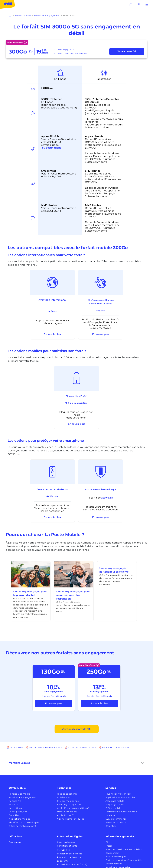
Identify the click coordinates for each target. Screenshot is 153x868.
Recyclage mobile (115, 805)
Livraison (110, 815)
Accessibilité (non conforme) (72, 864)
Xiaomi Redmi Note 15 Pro (71, 819)
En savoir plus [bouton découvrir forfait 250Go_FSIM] (99, 703)
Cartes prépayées (18, 812)
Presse (109, 846)
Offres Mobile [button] (17, 788)
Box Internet (15, 842)
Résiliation (111, 826)
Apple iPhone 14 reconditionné (73, 808)
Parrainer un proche (116, 822)
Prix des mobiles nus (68, 801)
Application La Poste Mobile (120, 797)
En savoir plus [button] (52, 334)
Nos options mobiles (20, 819)
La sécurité (63, 861)
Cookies (63, 850)
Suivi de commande (116, 819)
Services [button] (111, 788)
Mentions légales (66, 842)
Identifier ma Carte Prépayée (24, 822)
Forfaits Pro (15, 801)
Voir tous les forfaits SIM (77, 729)
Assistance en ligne (115, 857)
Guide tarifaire (16, 747)
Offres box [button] (15, 836)
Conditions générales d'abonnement (45, 747)
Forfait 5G (14, 805)
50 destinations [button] (52, 148)
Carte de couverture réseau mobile (124, 860)
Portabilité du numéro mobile (121, 812)
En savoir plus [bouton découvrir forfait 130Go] (54, 703)
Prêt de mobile (113, 808)
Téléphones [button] (64, 788)
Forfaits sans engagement (47, 15)
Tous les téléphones (67, 794)
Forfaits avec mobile (19, 794)
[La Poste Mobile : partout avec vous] (7, 4)
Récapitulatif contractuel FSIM (116, 747)
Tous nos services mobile (118, 794)
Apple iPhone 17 (65, 815)
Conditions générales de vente (82, 747)
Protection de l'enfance (69, 857)
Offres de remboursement (22, 826)
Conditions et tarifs (67, 846)
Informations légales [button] (70, 836)
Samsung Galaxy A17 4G (70, 805)
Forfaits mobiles (23, 15)
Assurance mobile (115, 801)
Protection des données (69, 854)
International (16, 808)
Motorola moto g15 (67, 812)
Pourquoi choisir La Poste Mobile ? (124, 849)
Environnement (114, 864)
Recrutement (112, 853)
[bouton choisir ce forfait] (127, 52)
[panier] (131, 4)
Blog (108, 842)
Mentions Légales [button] (19, 763)
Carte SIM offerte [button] (17, 42)
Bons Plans (15, 815)
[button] (147, 4)
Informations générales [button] (120, 836)
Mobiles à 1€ (64, 797)
